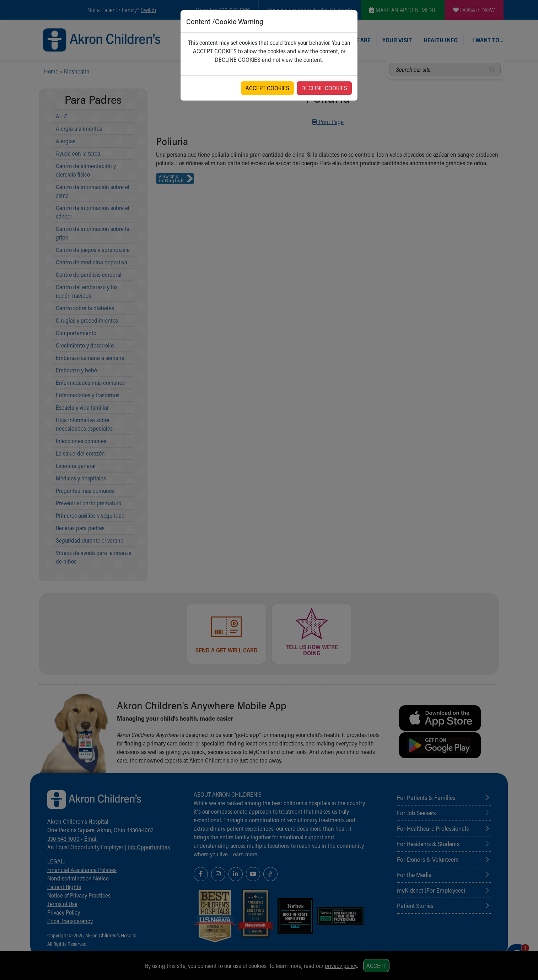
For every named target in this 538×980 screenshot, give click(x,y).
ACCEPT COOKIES (267, 88)
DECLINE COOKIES (324, 88)
